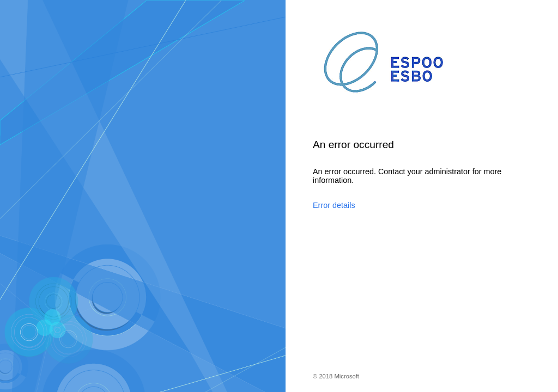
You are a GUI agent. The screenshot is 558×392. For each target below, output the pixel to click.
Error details (334, 205)
